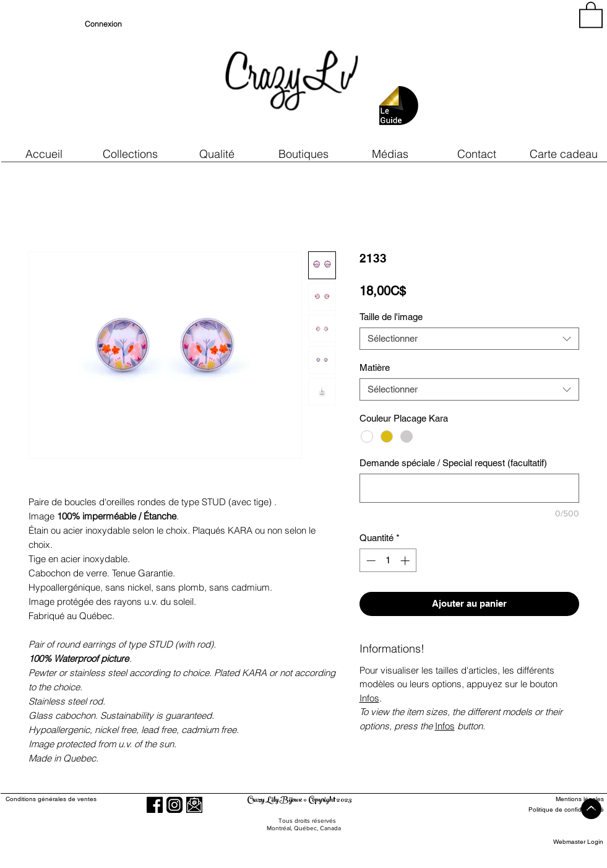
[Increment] (406, 561)
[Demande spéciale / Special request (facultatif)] (469, 488)
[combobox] (469, 339)
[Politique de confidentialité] (558, 809)
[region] (492, 74)
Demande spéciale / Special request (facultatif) (453, 463)
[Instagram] (174, 805)
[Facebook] (155, 805)
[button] (217, 154)
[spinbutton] (388, 561)
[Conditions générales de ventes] (86, 799)
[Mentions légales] (558, 799)
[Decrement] (370, 561)
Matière (375, 367)
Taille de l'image (391, 317)
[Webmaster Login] (578, 842)
